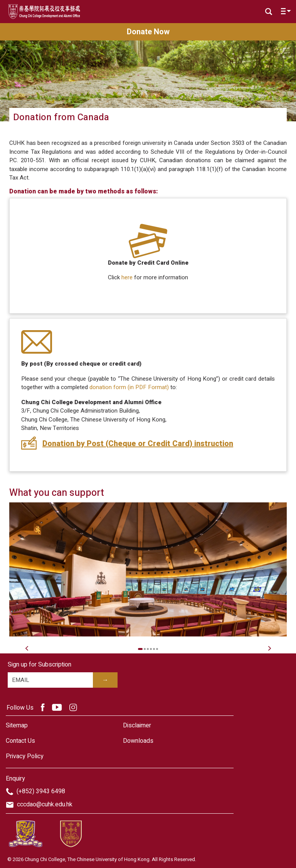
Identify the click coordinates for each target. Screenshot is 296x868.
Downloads (138, 741)
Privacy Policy (25, 756)
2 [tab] (145, 649)
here (127, 277)
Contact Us (20, 741)
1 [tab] (140, 649)
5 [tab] (154, 649)
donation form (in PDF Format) (129, 387)
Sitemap (17, 725)
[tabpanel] (148, 569)
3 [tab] (148, 649)
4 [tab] (151, 649)
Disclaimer (137, 725)
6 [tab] (157, 649)
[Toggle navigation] (284, 13)
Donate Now (148, 32)
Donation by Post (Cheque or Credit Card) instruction (138, 444)
